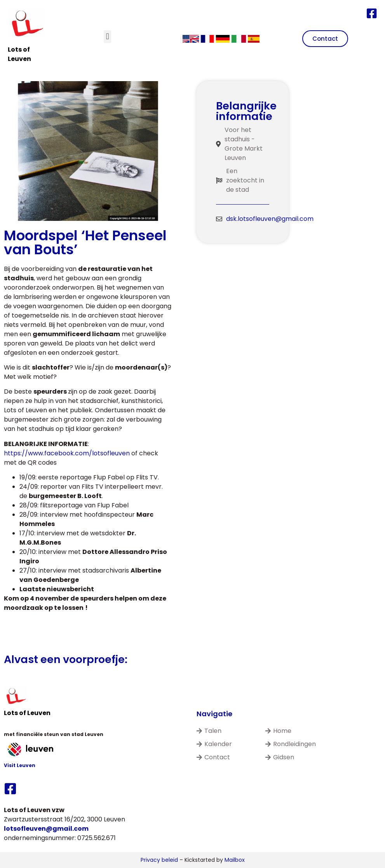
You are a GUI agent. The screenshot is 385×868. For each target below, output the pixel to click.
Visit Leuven (20, 765)
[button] (107, 37)
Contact (213, 757)
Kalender (214, 744)
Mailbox (235, 860)
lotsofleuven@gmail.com (46, 829)
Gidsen (280, 757)
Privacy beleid (159, 860)
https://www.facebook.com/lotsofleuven (67, 453)
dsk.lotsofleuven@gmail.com (270, 219)
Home (278, 731)
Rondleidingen (291, 744)
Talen (209, 731)
